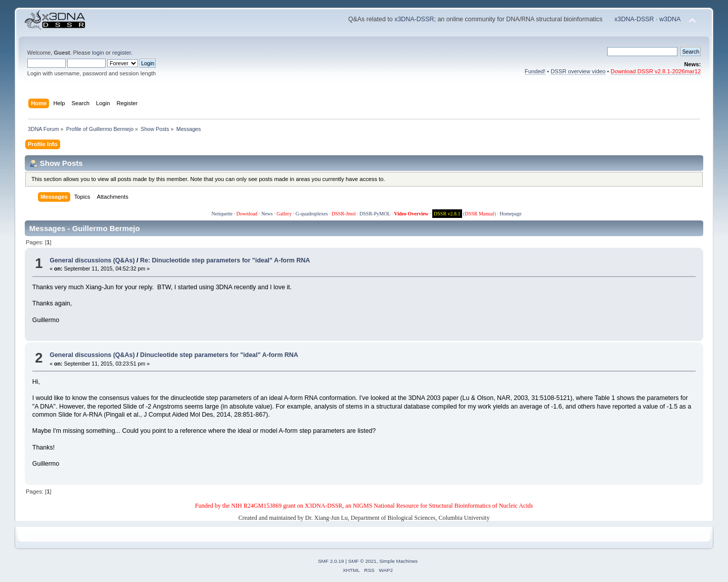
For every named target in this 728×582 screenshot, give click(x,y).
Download (247, 214)
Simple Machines (398, 561)
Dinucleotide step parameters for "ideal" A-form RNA (219, 355)
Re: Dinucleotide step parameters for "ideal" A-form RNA (225, 260)
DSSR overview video (578, 71)
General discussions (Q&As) (92, 260)
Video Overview (411, 214)
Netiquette (222, 214)
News (267, 214)
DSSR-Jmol (344, 214)
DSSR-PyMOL (375, 214)
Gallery (284, 214)
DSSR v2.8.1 (447, 214)
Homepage (510, 214)
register (122, 53)
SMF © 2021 (362, 561)
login (98, 53)
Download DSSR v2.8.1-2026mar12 (656, 71)
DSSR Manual (479, 214)
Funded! (535, 71)
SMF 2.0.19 (331, 561)
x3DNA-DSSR (414, 19)
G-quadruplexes (311, 214)
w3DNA (670, 19)
